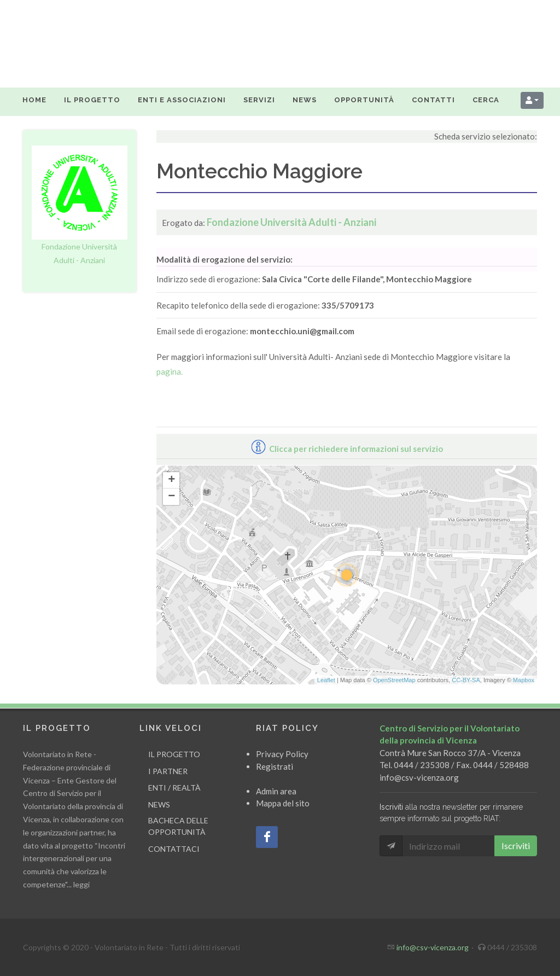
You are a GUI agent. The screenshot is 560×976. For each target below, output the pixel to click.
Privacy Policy (282, 754)
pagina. (170, 371)
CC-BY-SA (466, 680)
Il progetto (174, 754)
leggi (81, 884)
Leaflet (326, 680)
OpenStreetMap (394, 680)
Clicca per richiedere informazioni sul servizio (347, 449)
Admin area (276, 791)
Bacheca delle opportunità (178, 826)
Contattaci (174, 848)
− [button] (171, 497)
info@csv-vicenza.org (419, 777)
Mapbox (524, 680)
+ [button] (171, 480)
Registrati (275, 766)
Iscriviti (516, 846)
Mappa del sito (283, 803)
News (159, 804)
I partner (168, 771)
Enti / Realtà (174, 788)
